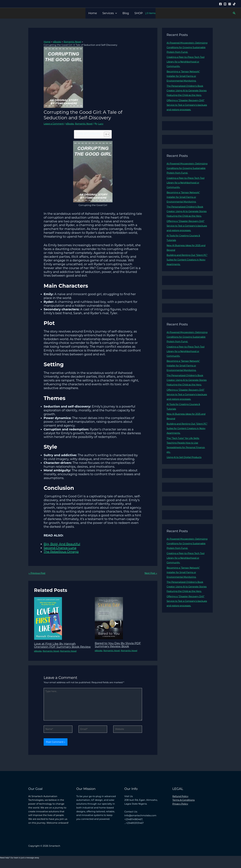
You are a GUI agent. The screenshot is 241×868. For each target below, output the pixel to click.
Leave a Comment (54, 124)
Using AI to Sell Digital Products (185, 471)
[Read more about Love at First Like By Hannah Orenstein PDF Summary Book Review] (48, 618)
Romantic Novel (85, 124)
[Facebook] (220, 4)
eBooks (71, 124)
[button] (115, 13)
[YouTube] (225, 4)
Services (110, 13)
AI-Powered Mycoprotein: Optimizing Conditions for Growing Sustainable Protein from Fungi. (187, 47)
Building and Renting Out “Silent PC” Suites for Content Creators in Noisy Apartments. (186, 269)
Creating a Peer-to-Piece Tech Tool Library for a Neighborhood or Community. (186, 62)
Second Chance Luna (60, 548)
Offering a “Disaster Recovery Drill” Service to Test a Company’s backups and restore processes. (186, 110)
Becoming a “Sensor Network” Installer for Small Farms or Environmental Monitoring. (184, 76)
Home (93, 13)
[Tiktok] (234, 4)
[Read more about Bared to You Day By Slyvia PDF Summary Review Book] (109, 618)
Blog (126, 13)
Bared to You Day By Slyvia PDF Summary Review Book (119, 645)
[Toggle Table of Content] (105, 134)
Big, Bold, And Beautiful (62, 544)
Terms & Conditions (184, 805)
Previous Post (37, 573)
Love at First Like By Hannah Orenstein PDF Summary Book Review (58, 647)
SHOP (139, 13)
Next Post (151, 573)
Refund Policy (180, 801)
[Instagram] (230, 4)
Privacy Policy (180, 809)
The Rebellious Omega (61, 552)
